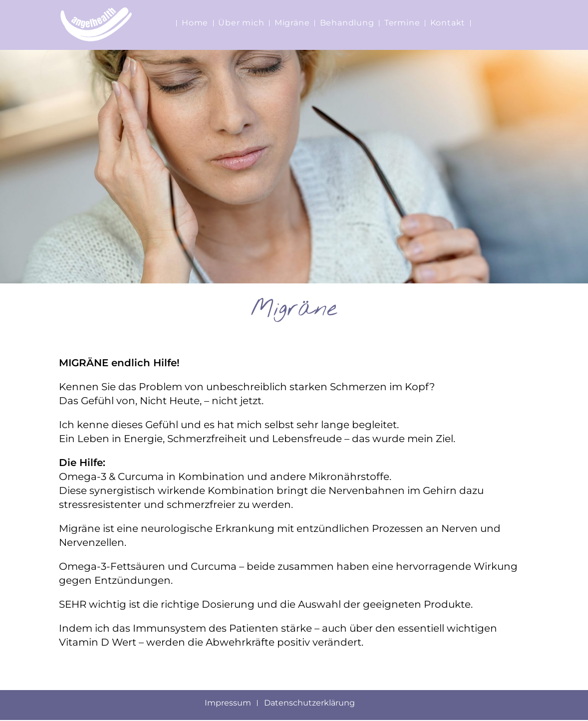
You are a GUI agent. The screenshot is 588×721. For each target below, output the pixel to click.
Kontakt (448, 23)
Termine (402, 23)
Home (195, 23)
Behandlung (347, 23)
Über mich (241, 23)
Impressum (228, 703)
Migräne (292, 23)
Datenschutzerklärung (309, 703)
